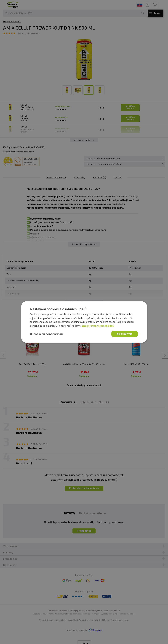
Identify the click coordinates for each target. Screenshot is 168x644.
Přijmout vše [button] (124, 334)
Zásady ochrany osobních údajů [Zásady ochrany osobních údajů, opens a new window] (99, 325)
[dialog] (84, 322)
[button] (47, 334)
